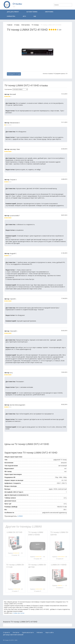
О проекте (6, 632)
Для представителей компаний (13, 635)
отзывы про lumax (18, 613)
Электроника (49, 12)
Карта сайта (50, 632)
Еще (35, 16)
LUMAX (20, 516)
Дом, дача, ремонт (13, 12)
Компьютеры (11, 16)
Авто (24, 16)
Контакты (16, 632)
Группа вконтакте (28, 632)
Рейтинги (40, 632)
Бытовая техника (32, 12)
